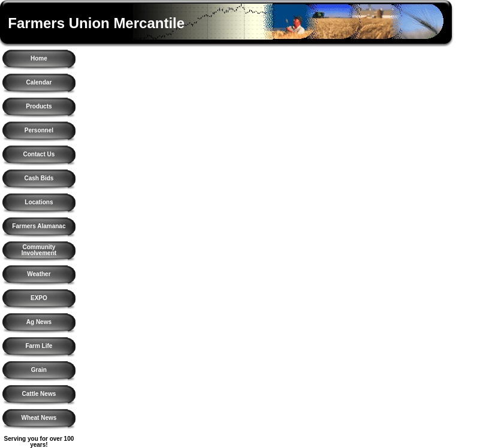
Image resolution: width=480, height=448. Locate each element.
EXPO (39, 298)
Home (39, 58)
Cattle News (39, 394)
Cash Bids (39, 178)
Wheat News (39, 418)
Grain (39, 370)
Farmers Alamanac (39, 226)
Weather (39, 274)
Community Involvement (39, 250)
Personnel (39, 130)
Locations (39, 202)
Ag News (39, 322)
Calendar (39, 82)
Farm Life (39, 346)
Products (39, 106)
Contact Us (39, 154)
